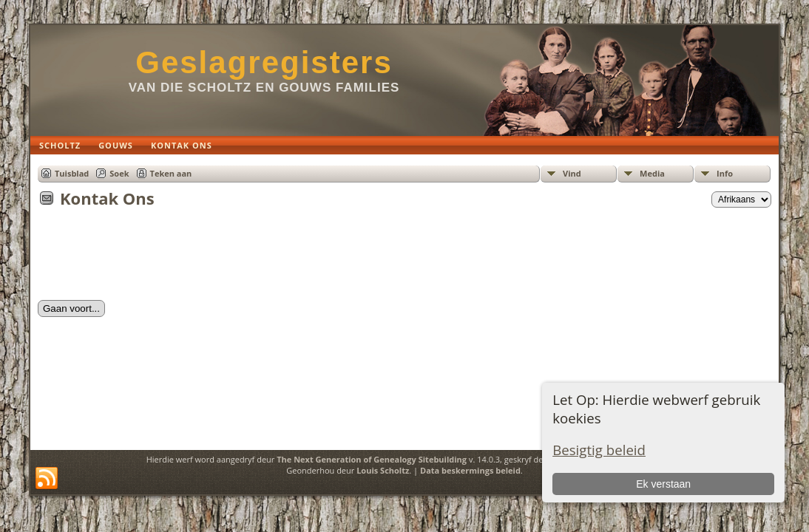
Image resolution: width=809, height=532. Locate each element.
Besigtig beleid (599, 450)
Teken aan (171, 173)
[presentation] (150, 259)
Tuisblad (72, 173)
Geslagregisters (264, 62)
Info (725, 173)
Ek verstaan (663, 484)
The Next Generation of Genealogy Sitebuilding (372, 459)
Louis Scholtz (383, 470)
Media (652, 173)
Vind (572, 173)
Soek (119, 173)
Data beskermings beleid (470, 470)
